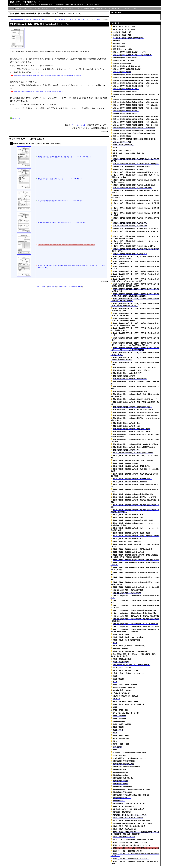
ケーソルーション (79, 125)
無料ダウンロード (18, 118)
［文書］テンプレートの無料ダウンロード (26, 2)
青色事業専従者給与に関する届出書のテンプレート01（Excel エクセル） (62, 223)
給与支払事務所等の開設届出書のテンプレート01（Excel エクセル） (61, 201)
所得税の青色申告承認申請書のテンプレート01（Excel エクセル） (60, 179)
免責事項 (74, 287)
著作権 (80, 287)
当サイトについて (42, 287)
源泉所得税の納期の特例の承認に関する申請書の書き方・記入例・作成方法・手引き (38, 91)
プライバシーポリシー (64, 287)
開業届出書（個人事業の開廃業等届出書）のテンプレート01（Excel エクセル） (65, 157)
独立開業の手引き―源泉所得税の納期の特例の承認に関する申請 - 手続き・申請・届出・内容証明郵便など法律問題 (47, 75)
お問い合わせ (52, 287)
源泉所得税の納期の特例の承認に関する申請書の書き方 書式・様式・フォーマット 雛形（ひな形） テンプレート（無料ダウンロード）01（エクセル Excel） (56, 19)
